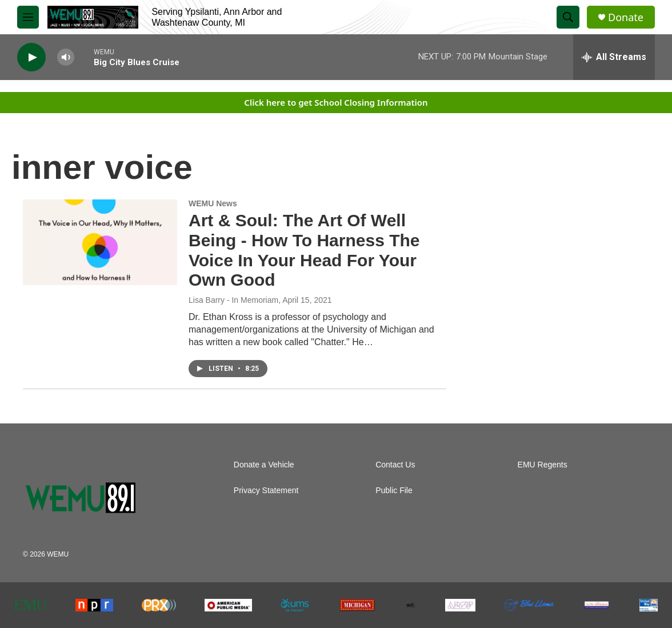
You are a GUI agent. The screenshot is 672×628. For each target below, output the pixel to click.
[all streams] (614, 57)
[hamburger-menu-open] (28, 17)
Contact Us (395, 465)
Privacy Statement (266, 491)
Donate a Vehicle (264, 465)
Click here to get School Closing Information (336, 102)
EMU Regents (543, 465)
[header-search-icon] (568, 17)
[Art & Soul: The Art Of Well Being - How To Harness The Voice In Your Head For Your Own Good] (100, 242)
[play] (31, 57)
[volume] (66, 57)
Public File (394, 491)
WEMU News (213, 203)
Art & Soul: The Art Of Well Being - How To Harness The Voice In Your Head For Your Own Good (304, 250)
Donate (626, 17)
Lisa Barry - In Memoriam (233, 300)
